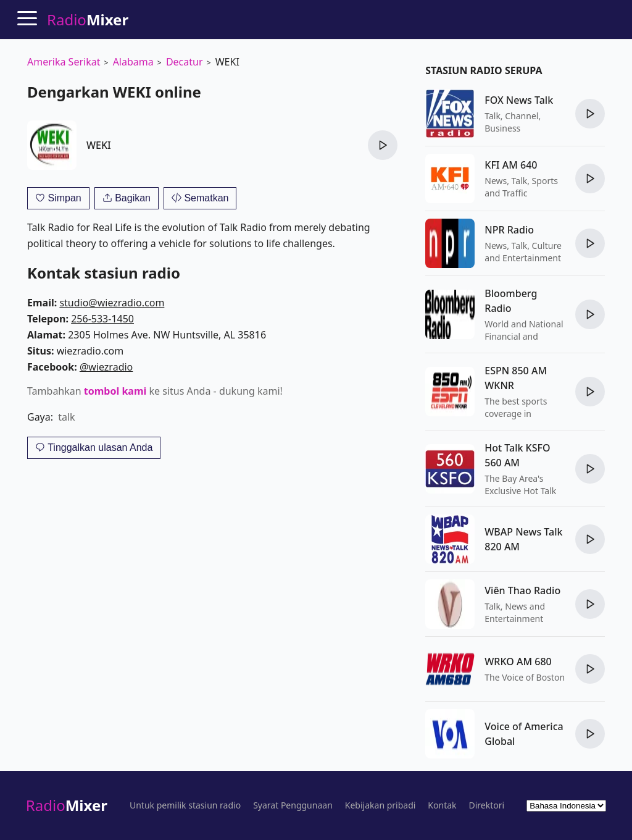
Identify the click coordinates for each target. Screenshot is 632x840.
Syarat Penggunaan (293, 805)
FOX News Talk (519, 100)
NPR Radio (509, 230)
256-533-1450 (102, 319)
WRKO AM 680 (518, 661)
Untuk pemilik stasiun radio (185, 805)
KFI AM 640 (511, 165)
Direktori (487, 805)
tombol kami (115, 391)
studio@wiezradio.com (112, 303)
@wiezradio (106, 367)
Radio (67, 805)
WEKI (99, 145)
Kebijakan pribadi (380, 805)
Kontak (442, 805)
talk (66, 417)
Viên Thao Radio (522, 590)
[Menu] (27, 18)
